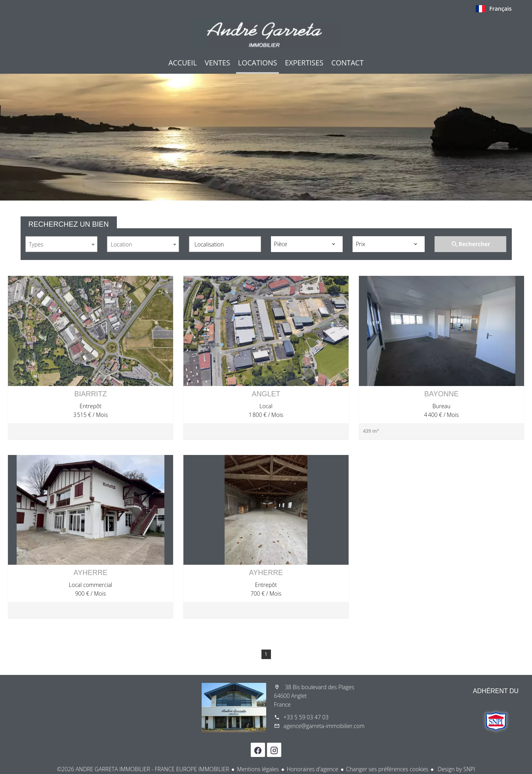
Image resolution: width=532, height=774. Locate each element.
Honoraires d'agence (313, 769)
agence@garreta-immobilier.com (324, 726)
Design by (456, 769)
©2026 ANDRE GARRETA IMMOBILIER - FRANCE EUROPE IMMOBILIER (143, 769)
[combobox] (61, 244)
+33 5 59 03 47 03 (306, 717)
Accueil (266, 33)
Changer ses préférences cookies (387, 769)
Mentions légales (258, 769)
